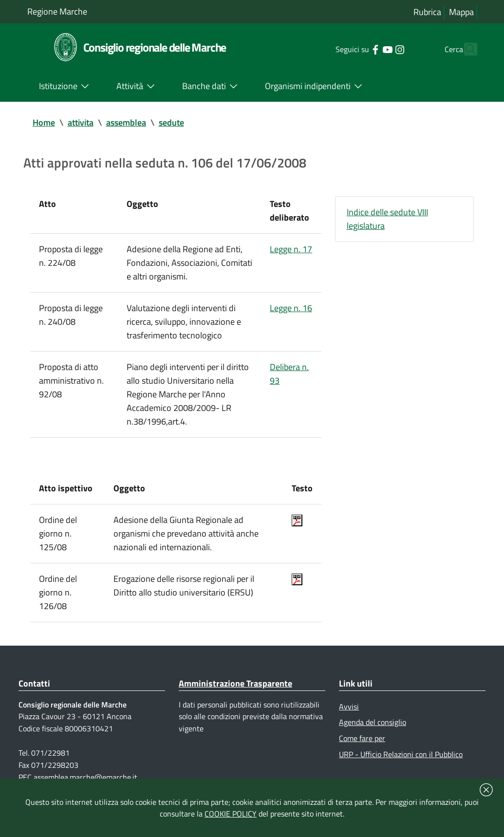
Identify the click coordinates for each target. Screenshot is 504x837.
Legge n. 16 (291, 308)
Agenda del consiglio (373, 722)
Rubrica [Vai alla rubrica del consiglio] (427, 12)
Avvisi (349, 707)
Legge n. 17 (291, 249)
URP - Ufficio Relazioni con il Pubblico (401, 754)
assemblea (126, 122)
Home (44, 122)
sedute (171, 122)
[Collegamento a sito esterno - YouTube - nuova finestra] (370, 49)
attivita (81, 122)
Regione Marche (57, 11)
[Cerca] (466, 49)
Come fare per (362, 738)
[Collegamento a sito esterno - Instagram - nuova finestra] (383, 49)
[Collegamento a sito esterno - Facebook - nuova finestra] (358, 49)
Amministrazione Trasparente (235, 683)
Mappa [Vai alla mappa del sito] (461, 12)
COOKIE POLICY (231, 814)
